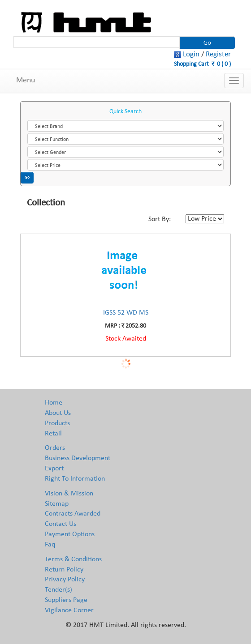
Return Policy (64, 570)
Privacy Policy (65, 580)
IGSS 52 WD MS (126, 313)
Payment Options (70, 534)
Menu (26, 80)
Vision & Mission (69, 494)
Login (191, 54)
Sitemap (57, 504)
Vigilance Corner (69, 610)
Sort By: (160, 219)
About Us (58, 413)
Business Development (78, 458)
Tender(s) (58, 590)
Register (218, 54)
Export (54, 469)
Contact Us (61, 524)
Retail (53, 434)
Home (54, 403)
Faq (50, 545)
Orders (55, 448)
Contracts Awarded (73, 514)
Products (57, 423)
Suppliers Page (66, 600)
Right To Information (75, 479)
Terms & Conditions (73, 559)
